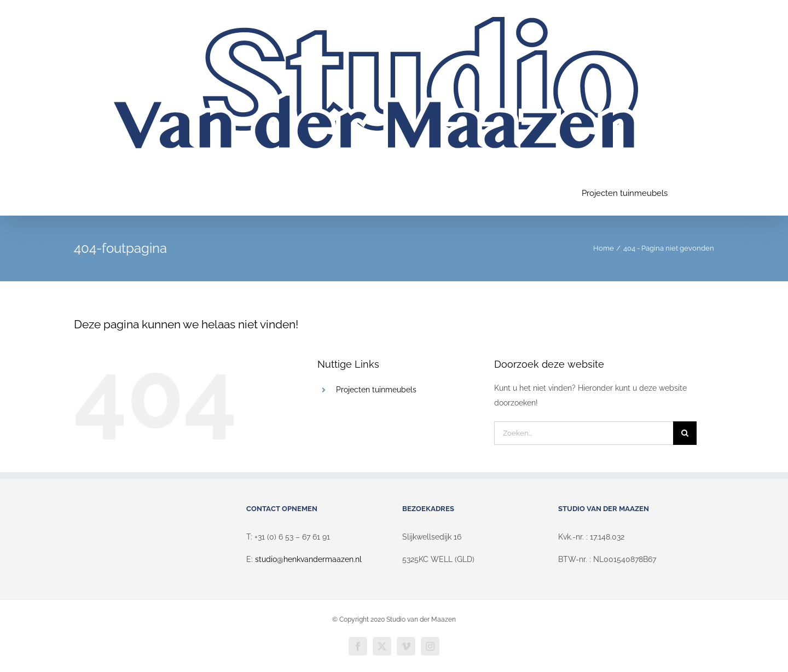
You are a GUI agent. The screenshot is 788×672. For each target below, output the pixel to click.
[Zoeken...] (584, 433)
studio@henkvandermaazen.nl (308, 559)
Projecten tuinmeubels (376, 390)
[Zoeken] (685, 433)
